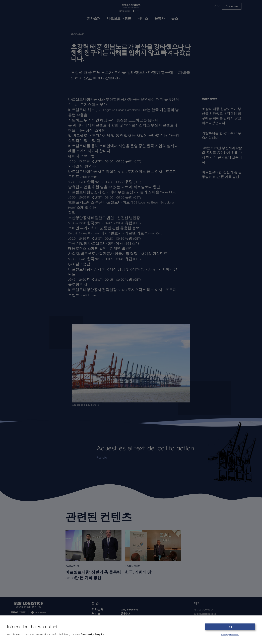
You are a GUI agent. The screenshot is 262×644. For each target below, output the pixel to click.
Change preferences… (230, 634)
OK (230, 627)
